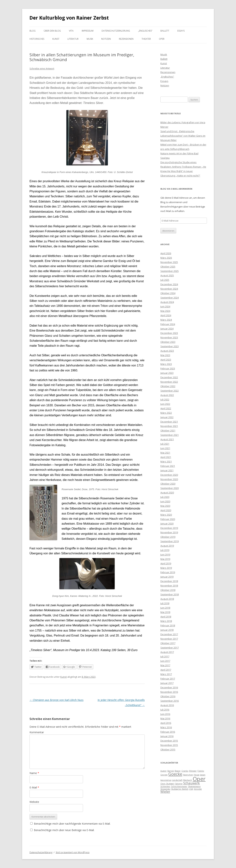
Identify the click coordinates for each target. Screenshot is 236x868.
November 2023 (169, 337)
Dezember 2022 (169, 377)
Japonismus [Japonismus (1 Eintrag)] (166, 780)
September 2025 (170, 271)
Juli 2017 (165, 656)
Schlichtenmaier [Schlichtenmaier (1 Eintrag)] (179, 786)
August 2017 (167, 652)
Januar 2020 (167, 524)
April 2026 (166, 253)
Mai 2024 (165, 311)
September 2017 (170, 648)
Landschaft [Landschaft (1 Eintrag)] (177, 780)
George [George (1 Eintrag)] (164, 775)
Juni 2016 (165, 714)
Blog (33, 31)
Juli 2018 (165, 603)
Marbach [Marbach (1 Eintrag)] (188, 780)
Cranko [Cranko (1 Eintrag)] (185, 771)
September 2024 (170, 298)
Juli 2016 (165, 710)
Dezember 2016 (169, 687)
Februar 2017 (168, 679)
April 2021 (166, 457)
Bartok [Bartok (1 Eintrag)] (171, 771)
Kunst (56, 39)
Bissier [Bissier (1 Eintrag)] (178, 771)
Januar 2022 (167, 417)
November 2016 (169, 692)
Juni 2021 (165, 448)
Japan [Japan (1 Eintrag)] (203, 775)
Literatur (73, 39)
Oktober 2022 (168, 386)
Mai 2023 (165, 355)
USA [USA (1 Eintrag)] (191, 789)
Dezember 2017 (169, 634)
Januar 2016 (167, 736)
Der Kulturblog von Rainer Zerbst (69, 18)
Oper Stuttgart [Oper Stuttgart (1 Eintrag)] (167, 784)
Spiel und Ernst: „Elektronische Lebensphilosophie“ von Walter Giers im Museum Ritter (183, 136)
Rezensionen (126, 39)
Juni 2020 (165, 501)
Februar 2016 (168, 732)
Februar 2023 (168, 368)
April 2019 (166, 563)
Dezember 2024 (169, 284)
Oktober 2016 (168, 696)
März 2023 (166, 364)
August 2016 (167, 705)
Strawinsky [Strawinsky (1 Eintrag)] (165, 789)
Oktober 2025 (168, 267)
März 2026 (166, 258)
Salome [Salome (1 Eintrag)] (179, 784)
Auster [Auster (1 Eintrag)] (164, 771)
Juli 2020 (165, 497)
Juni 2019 (165, 555)
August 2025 (167, 275)
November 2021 (169, 426)
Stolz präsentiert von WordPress (73, 852)
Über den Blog (52, 31)
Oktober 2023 (168, 342)
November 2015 (169, 745)
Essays (181, 31)
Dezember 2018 (169, 581)
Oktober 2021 (168, 430)
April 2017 (166, 670)
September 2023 (170, 346)
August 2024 (167, 302)
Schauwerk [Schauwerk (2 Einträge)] (192, 783)
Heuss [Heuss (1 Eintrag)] (197, 775)
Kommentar (37, 732)
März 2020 (166, 515)
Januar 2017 (167, 683)
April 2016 (166, 723)
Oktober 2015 (168, 749)
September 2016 (170, 701)
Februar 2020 (168, 519)
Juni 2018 (165, 608)
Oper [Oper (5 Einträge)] (199, 779)
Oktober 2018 (168, 590)
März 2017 (166, 674)
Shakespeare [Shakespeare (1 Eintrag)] (194, 786)
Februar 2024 (168, 324)
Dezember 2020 (169, 475)
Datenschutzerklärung (116, 31)
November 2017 (169, 639)
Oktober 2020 (168, 484)
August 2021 (167, 439)
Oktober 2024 (168, 293)
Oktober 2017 (168, 643)
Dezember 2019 (169, 528)
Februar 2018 (168, 625)
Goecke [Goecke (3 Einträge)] (175, 774)
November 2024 (169, 289)
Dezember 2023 (169, 333)
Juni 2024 (165, 306)
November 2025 (169, 262)
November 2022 (169, 382)
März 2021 (166, 462)
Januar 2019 (167, 577)
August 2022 (167, 395)
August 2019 (167, 546)
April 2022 (166, 408)
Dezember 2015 (169, 741)
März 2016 (166, 727)
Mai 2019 (165, 559)
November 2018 (169, 586)
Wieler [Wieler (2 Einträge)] (165, 792)
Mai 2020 (165, 506)
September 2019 (170, 541)
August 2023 (167, 351)
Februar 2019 (168, 572)
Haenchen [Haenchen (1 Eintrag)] (188, 775)
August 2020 (167, 493)
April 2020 (166, 510)
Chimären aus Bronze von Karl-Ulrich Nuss (57, 700)
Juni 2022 (165, 404)
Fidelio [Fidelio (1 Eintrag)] (201, 771)
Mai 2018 (165, 612)
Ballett (165, 31)
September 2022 (170, 391)
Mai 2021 (165, 453)
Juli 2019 (165, 550)
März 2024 (166, 320)
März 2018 (166, 621)
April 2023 (166, 360)
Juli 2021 (165, 444)
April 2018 (166, 617)
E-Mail (34, 787)
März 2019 (166, 568)
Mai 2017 (165, 665)
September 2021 (170, 435)
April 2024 (166, 315)
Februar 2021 (168, 466)
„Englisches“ (145, 31)
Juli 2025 (165, 280)
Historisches (37, 39)
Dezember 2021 (169, 422)
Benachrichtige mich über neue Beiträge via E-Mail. (64, 830)
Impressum (88, 31)
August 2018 (167, 599)
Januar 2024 (167, 329)
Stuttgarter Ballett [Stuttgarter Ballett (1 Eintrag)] (180, 789)
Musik (90, 39)
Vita (71, 31)
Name (34, 773)
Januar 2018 (167, 630)
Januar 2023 (167, 373)
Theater (146, 39)
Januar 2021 (167, 470)
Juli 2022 (165, 399)
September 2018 (170, 594)
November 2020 (169, 479)
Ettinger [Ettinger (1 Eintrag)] (193, 771)
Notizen (106, 39)
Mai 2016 (165, 718)
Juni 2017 (165, 661)
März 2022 (166, 413)
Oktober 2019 (168, 537)
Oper (162, 39)
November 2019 (169, 532)
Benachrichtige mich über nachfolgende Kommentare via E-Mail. (72, 824)
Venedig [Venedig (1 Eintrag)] (198, 789)
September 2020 (170, 488)
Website (34, 802)
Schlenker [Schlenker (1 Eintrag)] (165, 786)
